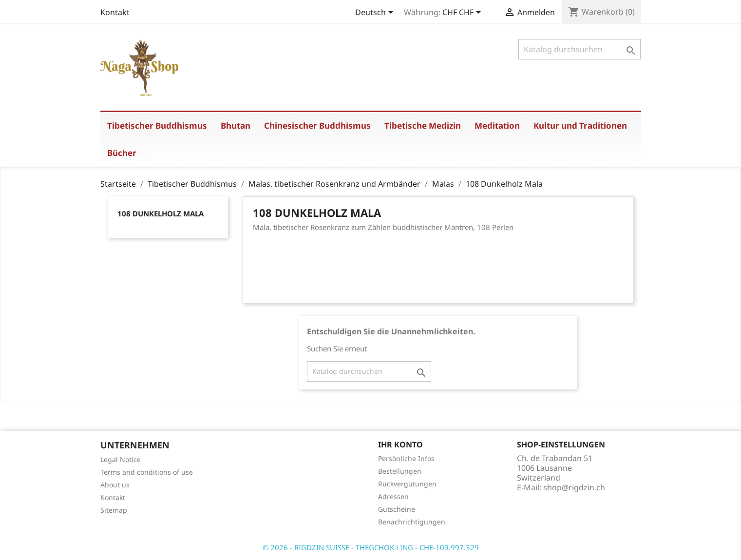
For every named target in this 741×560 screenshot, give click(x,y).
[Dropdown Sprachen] (376, 13)
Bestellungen (400, 471)
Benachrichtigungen (412, 522)
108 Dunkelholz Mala (161, 213)
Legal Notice (121, 459)
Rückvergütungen (407, 484)
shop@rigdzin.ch (574, 487)
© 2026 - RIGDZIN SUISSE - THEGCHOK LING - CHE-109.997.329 (371, 547)
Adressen (393, 496)
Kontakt (115, 12)
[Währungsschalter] (463, 13)
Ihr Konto (400, 444)
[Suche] (579, 49)
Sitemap (114, 510)
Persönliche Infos (406, 458)
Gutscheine (397, 509)
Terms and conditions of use (147, 472)
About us (115, 485)
